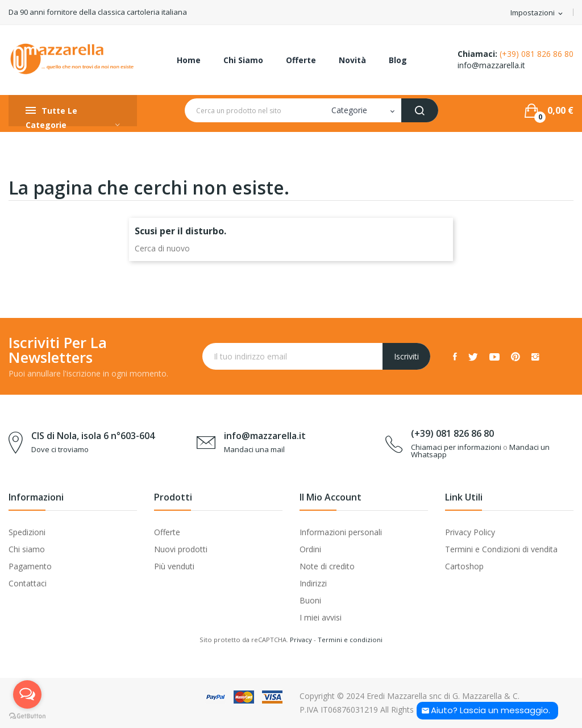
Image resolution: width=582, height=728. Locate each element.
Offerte (167, 532)
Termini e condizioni (350, 640)
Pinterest (516, 357)
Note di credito (327, 566)
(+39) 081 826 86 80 (537, 54)
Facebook (455, 357)
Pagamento (30, 566)
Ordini (310, 549)
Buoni (310, 600)
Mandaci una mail (254, 449)
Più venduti (174, 566)
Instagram (535, 357)
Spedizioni (27, 532)
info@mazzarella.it (491, 65)
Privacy (301, 640)
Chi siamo (27, 549)
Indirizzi (313, 583)
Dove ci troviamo (60, 449)
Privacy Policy (470, 532)
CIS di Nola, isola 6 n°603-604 (93, 436)
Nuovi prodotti (181, 549)
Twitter (473, 357)
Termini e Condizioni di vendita (501, 549)
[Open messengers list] (27, 694)
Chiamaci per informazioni (456, 447)
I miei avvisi (321, 617)
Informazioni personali (341, 532)
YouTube (494, 357)
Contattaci (28, 583)
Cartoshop (464, 566)
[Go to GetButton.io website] (27, 716)
